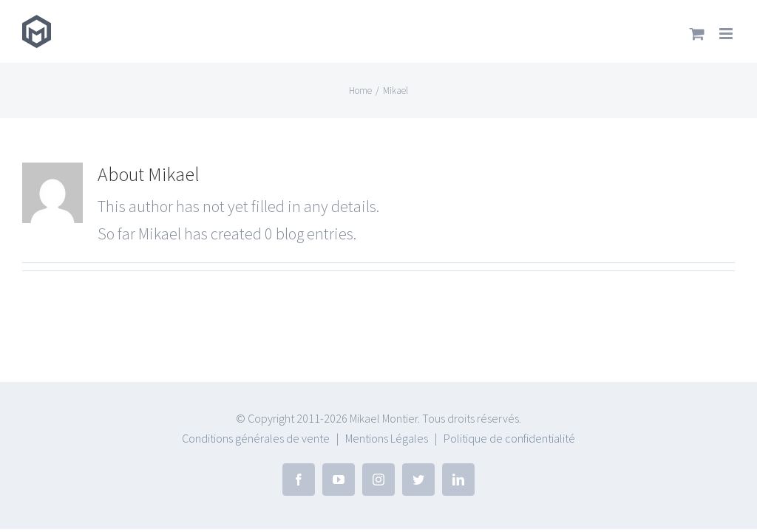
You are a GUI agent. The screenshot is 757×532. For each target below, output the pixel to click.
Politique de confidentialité (509, 438)
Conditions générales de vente (256, 438)
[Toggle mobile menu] (727, 34)
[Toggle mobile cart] (697, 34)
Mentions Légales (387, 438)
